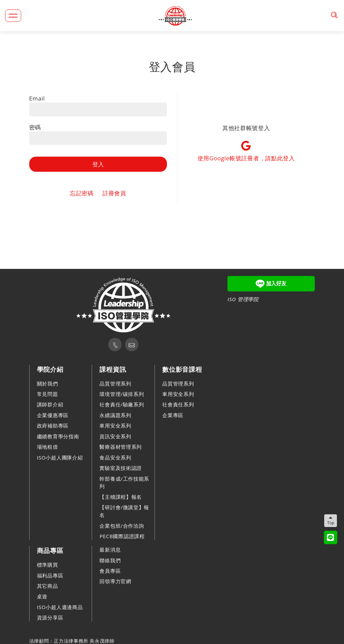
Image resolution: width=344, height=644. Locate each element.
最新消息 (110, 550)
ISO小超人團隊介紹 (60, 457)
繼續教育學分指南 (58, 436)
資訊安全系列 (115, 436)
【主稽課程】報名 (121, 497)
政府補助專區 (53, 426)
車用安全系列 (115, 426)
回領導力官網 (115, 581)
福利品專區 (50, 575)
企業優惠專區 (53, 415)
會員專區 (110, 571)
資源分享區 (50, 617)
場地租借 (48, 447)
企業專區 (173, 415)
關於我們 (48, 384)
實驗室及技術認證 (121, 468)
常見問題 (48, 394)
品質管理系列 (115, 384)
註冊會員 (114, 193)
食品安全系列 (115, 457)
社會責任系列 (178, 404)
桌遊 (42, 596)
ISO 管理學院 (243, 299)
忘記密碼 (82, 193)
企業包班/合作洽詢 (122, 526)
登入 (98, 164)
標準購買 (48, 565)
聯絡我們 (110, 560)
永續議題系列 (115, 415)
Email (37, 98)
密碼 (35, 127)
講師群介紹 (50, 404)
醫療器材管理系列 (121, 447)
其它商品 (48, 586)
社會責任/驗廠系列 (122, 404)
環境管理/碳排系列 (122, 394)
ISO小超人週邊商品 (60, 607)
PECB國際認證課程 (122, 536)
